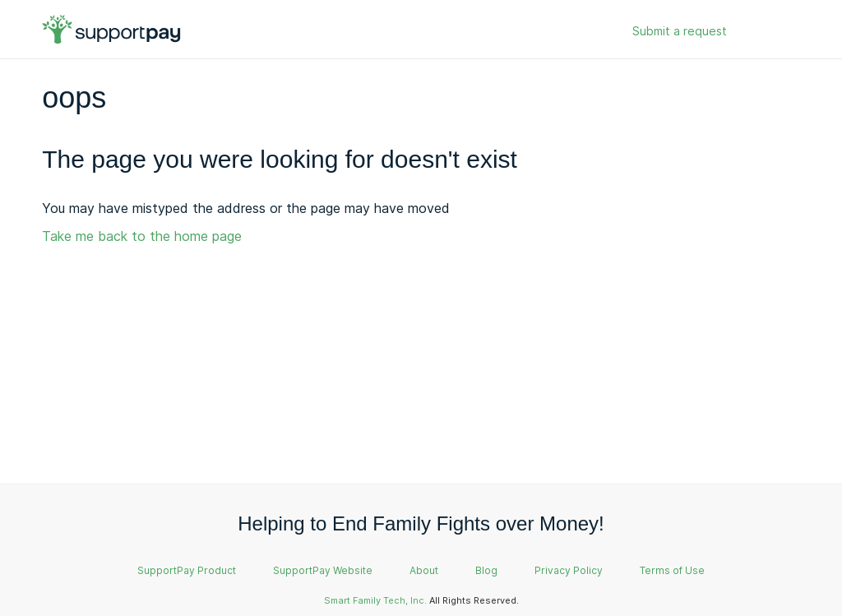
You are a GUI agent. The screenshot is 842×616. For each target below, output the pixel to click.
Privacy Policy (569, 570)
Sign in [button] (766, 32)
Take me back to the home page (142, 236)
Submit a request (680, 31)
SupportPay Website (323, 570)
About (424, 570)
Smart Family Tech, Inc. (375, 600)
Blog (486, 570)
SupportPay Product (187, 570)
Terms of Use (672, 570)
